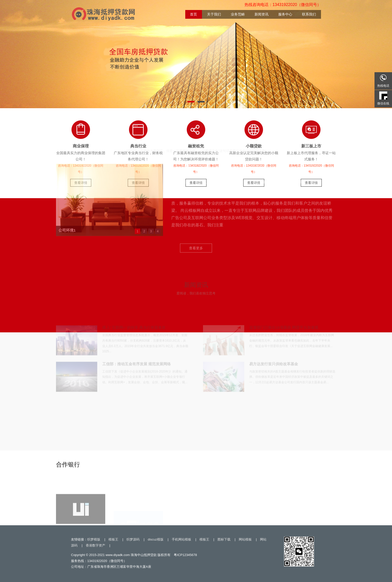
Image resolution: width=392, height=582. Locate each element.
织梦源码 (133, 539)
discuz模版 (156, 539)
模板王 (113, 539)
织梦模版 (94, 539)
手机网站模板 (181, 539)
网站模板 (245, 539)
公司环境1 (67, 170)
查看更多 (196, 188)
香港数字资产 (95, 545)
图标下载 (224, 539)
